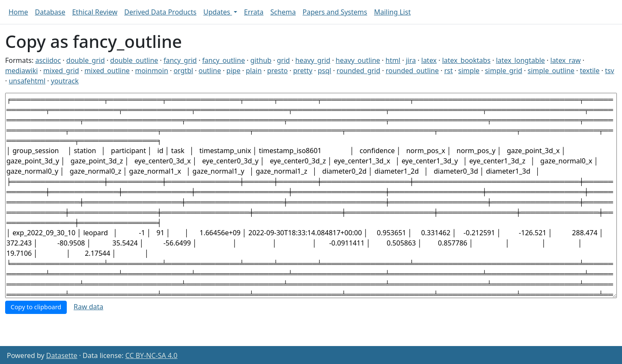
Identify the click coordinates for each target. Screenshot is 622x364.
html (393, 60)
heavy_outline (358, 60)
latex (429, 60)
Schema (283, 12)
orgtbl (183, 71)
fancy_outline (223, 60)
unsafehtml (27, 81)
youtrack (65, 81)
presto (277, 71)
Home (18, 12)
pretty (303, 71)
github (261, 60)
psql (324, 71)
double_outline (134, 60)
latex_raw (566, 60)
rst (449, 71)
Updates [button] (218, 12)
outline (210, 71)
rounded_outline (412, 71)
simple (469, 71)
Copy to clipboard (36, 307)
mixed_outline (107, 71)
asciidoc (48, 60)
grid (283, 60)
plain (254, 71)
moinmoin (151, 71)
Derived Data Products (160, 12)
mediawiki (21, 71)
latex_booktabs (466, 60)
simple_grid (504, 71)
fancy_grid (180, 60)
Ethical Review (95, 12)
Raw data (88, 307)
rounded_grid (358, 71)
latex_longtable (520, 60)
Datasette (62, 355)
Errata (254, 12)
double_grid (86, 60)
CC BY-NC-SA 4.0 (152, 355)
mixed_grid (61, 71)
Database (50, 12)
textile (590, 71)
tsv (610, 71)
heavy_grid (313, 60)
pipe (234, 71)
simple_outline (551, 71)
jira (411, 60)
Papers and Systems (335, 12)
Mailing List (393, 12)
